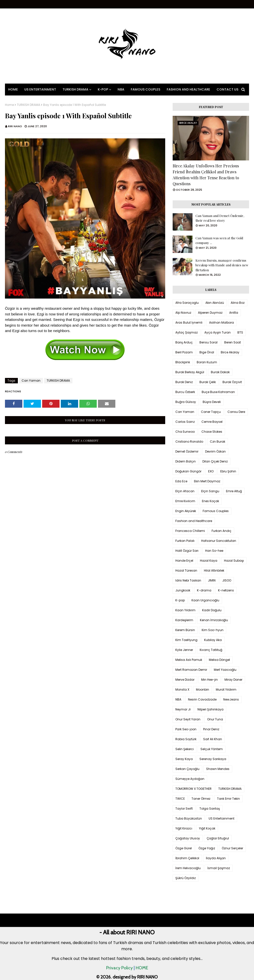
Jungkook (183, 590)
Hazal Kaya (209, 561)
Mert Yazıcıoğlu (225, 670)
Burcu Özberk (185, 392)
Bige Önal (207, 352)
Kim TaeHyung (186, 640)
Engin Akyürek (186, 511)
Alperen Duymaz (210, 313)
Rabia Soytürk (186, 739)
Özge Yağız (207, 848)
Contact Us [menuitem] (227, 89)
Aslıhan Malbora (222, 322)
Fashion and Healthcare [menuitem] (188, 89)
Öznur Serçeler (232, 848)
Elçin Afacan (185, 491)
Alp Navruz (183, 313)
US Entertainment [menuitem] (40, 89)
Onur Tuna (215, 719)
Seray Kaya (184, 759)
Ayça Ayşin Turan (218, 332)
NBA (178, 699)
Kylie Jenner (184, 650)
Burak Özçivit (232, 382)
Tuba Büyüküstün (189, 818)
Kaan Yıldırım (185, 610)
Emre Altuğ (234, 491)
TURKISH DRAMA (29, 105)
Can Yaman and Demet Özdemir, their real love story (220, 218)
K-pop (180, 600)
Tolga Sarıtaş (210, 809)
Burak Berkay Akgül (190, 372)
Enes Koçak (210, 501)
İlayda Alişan (216, 858)
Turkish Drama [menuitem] (75, 89)
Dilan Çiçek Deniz (215, 461)
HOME (142, 968)
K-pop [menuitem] (103, 89)
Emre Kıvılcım (185, 501)
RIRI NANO (15, 126)
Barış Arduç (184, 342)
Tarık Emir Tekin (228, 799)
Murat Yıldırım (226, 689)
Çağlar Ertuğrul (218, 838)
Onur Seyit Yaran (188, 719)
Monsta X (182, 689)
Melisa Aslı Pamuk (189, 660)
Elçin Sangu (210, 491)
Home (9, 105)
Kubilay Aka (213, 640)
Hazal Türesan (186, 570)
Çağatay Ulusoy (188, 838)
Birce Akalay (230, 352)
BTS (240, 332)
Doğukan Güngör (188, 471)
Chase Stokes (212, 432)
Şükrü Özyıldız (186, 878)
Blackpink (183, 362)
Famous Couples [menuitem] (145, 89)
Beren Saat (233, 342)
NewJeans (231, 699)
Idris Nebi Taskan (188, 580)
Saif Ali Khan (213, 739)
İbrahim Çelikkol (187, 858)
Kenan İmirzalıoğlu (214, 620)
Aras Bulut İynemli (189, 322)
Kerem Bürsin (185, 630)
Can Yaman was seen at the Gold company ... (219, 240)
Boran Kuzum (207, 362)
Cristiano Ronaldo (189, 442)
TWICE (180, 799)
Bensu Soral (208, 342)
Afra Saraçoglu (187, 303)
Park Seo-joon (186, 729)
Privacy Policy (119, 968)
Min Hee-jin (209, 680)
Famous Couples (216, 511)
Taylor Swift (184, 809)
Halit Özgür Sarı (187, 551)
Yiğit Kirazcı (184, 828)
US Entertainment (222, 818)
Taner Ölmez (201, 799)
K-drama (204, 590)
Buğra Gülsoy (186, 402)
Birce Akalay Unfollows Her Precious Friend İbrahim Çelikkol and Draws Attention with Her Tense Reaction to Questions (206, 175)
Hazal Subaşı (234, 561)
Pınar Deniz (211, 729)
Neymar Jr (183, 709)
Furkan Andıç (222, 531)
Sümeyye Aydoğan (190, 779)
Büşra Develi (212, 402)
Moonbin (203, 689)
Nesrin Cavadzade (202, 699)
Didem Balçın (186, 461)
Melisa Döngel (219, 660)
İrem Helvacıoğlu (188, 868)
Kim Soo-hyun (213, 630)
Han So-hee (214, 551)
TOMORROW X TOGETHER (193, 789)
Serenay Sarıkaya (213, 759)
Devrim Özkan (215, 451)
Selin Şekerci (185, 749)
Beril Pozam (184, 352)
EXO (211, 471)
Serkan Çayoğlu (187, 769)
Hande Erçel (184, 561)
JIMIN (212, 580)
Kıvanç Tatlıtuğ (211, 650)
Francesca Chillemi (190, 531)
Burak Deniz (184, 382)
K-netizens (226, 590)
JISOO (227, 580)
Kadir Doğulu (212, 610)
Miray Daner (233, 680)
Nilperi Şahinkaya (210, 709)
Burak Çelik (208, 382)
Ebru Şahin (228, 471)
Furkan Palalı (185, 541)
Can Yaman (31, 381)
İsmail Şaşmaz (219, 868)
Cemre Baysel (212, 422)
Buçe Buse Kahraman (218, 392)
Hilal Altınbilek (214, 570)
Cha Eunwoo (185, 432)
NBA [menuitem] (121, 89)
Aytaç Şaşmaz (187, 332)
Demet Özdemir (187, 451)
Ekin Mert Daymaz (207, 481)
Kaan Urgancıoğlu (205, 600)
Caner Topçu (211, 412)
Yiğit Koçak (207, 828)
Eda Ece (181, 481)
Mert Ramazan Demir (191, 670)
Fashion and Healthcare (194, 521)
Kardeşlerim (184, 620)
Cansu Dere (236, 412)
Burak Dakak (220, 372)
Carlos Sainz (185, 422)
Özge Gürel (184, 848)
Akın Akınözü (215, 303)
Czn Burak (218, 442)
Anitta (234, 313)
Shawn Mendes (218, 769)
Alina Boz (238, 303)
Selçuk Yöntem (212, 749)
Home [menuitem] (13, 89)
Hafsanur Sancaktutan (219, 541)
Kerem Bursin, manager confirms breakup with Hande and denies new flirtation (222, 265)
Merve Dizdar (185, 680)
